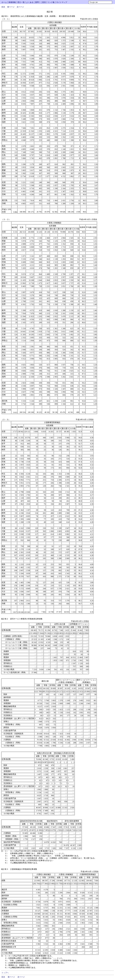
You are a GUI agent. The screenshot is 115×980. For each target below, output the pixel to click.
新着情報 (12, 2)
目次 (3, 7)
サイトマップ (62, 2)
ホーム (4, 2)
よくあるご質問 (32, 2)
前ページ (11, 7)
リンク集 (51, 2)
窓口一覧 (21, 2)
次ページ (20, 7)
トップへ (5, 973)
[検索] (100, 2)
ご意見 (43, 2)
